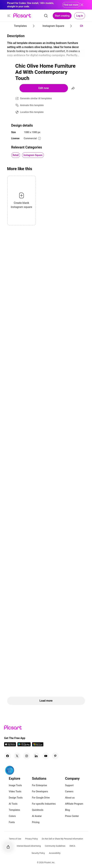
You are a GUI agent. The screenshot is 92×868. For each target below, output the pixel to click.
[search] (46, 16)
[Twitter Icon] (17, 756)
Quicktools (38, 810)
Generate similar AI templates (36, 98)
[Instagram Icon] (27, 756)
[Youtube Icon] (46, 756)
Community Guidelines (55, 846)
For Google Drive (41, 798)
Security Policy (38, 853)
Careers (69, 791)
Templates (15, 810)
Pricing (36, 822)
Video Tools (15, 791)
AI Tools (13, 804)
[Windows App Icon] (38, 745)
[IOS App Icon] (10, 745)
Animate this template (32, 105)
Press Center (72, 816)
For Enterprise (39, 785)
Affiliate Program (74, 804)
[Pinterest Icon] (55, 756)
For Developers (40, 791)
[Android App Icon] (24, 745)
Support (69, 785)
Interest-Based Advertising (29, 846)
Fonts (12, 822)
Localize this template (32, 112)
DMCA (72, 846)
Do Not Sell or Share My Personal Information (62, 839)
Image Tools (15, 785)
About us (70, 798)
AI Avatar (37, 816)
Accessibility (55, 853)
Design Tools (16, 798)
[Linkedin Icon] (36, 756)
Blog (67, 810)
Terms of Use (15, 839)
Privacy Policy (31, 839)
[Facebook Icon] (8, 756)
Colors (12, 816)
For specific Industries (44, 804)
